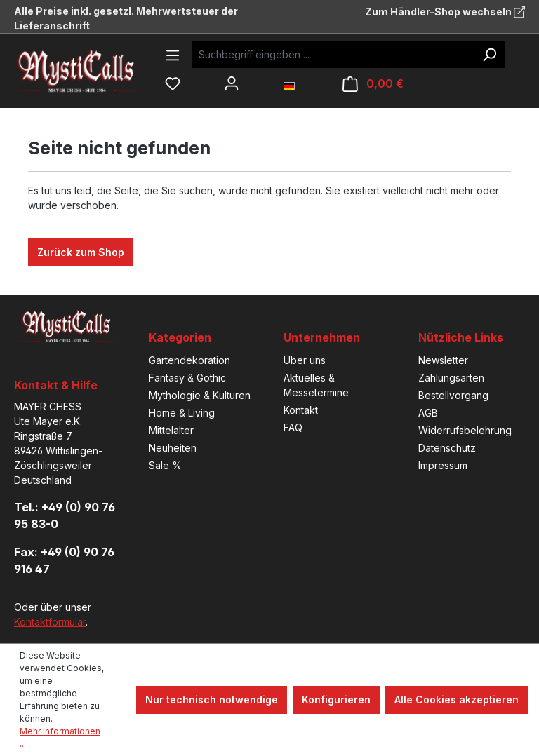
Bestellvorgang (453, 395)
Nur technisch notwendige (212, 700)
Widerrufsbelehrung (465, 430)
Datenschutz (447, 448)
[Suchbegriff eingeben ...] (333, 54)
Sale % (165, 465)
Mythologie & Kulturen (200, 395)
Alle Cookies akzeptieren (457, 700)
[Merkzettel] (173, 83)
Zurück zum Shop (81, 252)
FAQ (293, 427)
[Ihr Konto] (232, 83)
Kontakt (301, 410)
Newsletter (443, 360)
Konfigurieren (336, 700)
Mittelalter (171, 430)
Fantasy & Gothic (187, 378)
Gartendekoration (189, 360)
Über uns (305, 360)
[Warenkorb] (373, 84)
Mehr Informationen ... (60, 737)
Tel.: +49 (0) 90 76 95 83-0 (65, 515)
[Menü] (173, 55)
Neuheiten (173, 448)
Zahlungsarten (451, 378)
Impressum (443, 465)
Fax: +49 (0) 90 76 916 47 (64, 560)
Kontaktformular (50, 622)
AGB (428, 413)
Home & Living (182, 413)
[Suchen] (489, 54)
